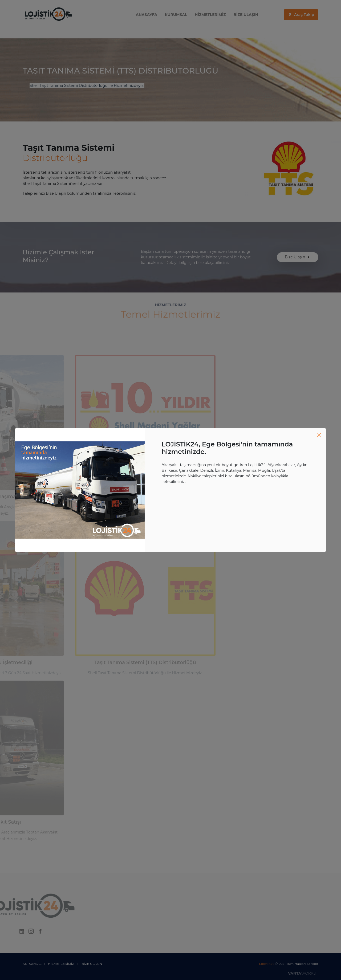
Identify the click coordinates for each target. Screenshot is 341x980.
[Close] (319, 435)
